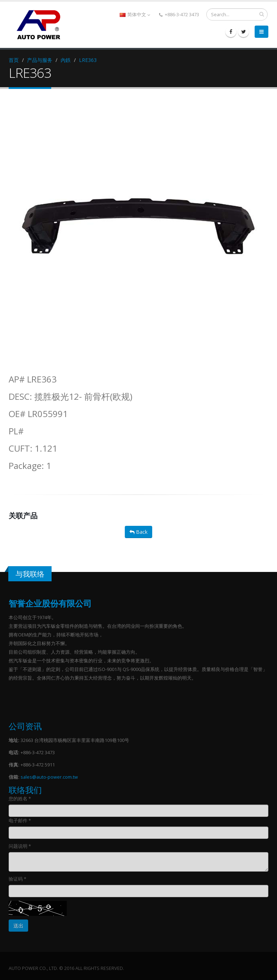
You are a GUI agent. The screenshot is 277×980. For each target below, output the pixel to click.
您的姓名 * (20, 799)
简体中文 (135, 15)
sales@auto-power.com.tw (49, 777)
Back (138, 532)
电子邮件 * (20, 821)
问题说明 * (20, 846)
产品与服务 (40, 60)
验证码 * (17, 879)
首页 (14, 60)
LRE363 (88, 60)
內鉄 (66, 60)
